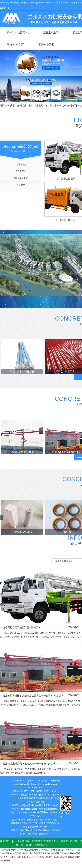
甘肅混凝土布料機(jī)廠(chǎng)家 (50, 105)
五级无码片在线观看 (50, 853)
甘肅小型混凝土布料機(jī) (44, 823)
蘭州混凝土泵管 (25, 105)
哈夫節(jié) (26, 845)
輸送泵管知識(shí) (64, 561)
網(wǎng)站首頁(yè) (18, 33)
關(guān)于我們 (16, 44)
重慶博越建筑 (41, 845)
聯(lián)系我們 (46, 44)
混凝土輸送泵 (51, 33)
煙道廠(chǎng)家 (69, 841)
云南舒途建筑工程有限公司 (45, 841)
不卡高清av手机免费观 (30, 853)
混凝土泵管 (21, 171)
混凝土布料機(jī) (21, 178)
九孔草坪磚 (23, 841)
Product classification (21, 146)
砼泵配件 (21, 185)
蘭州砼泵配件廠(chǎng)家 (39, 820)
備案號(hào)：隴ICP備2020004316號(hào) (40, 795)
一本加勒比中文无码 (9, 853)
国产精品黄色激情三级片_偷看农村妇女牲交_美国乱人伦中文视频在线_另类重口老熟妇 (40, 850)
